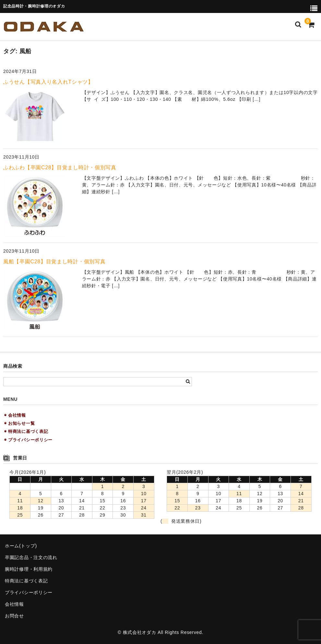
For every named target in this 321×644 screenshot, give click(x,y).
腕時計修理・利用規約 (29, 569)
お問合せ (14, 616)
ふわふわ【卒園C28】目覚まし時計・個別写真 (60, 167)
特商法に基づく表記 (26, 581)
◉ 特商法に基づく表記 (26, 431)
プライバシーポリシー (29, 592)
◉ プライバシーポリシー (28, 440)
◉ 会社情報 (15, 415)
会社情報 (14, 604)
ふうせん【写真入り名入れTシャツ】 (48, 82)
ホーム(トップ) (21, 546)
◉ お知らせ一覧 (19, 423)
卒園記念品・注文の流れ (31, 557)
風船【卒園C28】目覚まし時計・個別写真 (54, 262)
